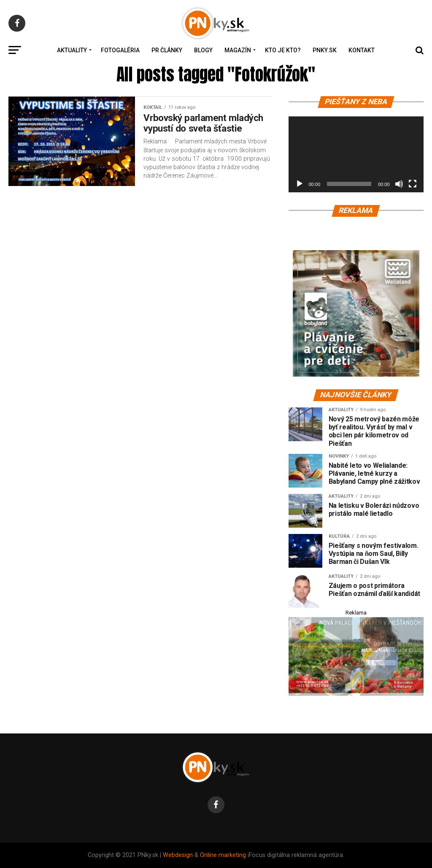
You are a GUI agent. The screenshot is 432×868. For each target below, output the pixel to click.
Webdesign (178, 855)
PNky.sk (325, 50)
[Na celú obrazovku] (413, 184)
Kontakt (362, 50)
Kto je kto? (283, 50)
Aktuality (72, 50)
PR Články (167, 50)
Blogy (203, 50)
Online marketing (223, 855)
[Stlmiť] (399, 184)
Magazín (238, 50)
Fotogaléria (120, 50)
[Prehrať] (300, 184)
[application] (356, 154)
